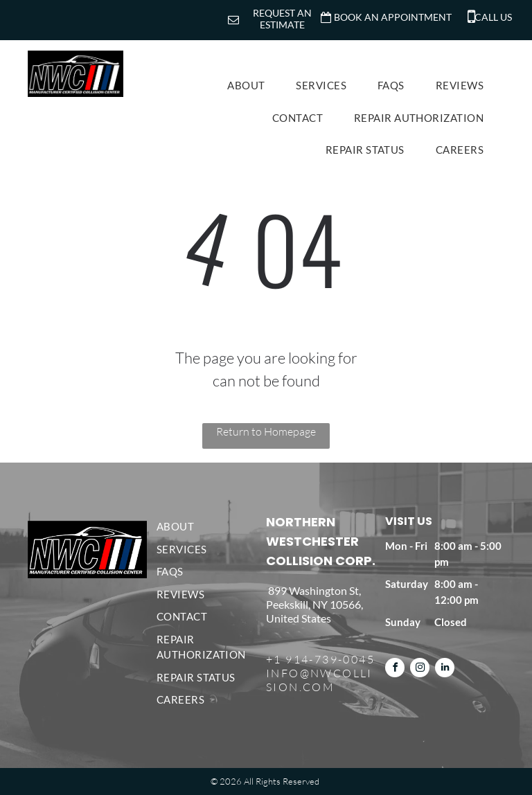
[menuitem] (251, 86)
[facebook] (395, 669)
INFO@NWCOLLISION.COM (319, 680)
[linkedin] (445, 669)
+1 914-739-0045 (320, 659)
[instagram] (420, 669)
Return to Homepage (266, 431)
